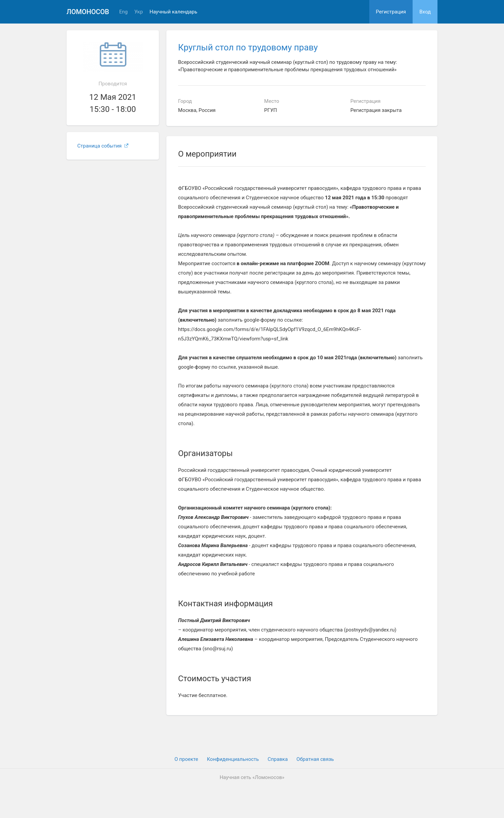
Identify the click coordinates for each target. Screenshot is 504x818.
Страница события (103, 146)
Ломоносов (88, 12)
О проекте (186, 759)
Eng (123, 12)
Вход (425, 12)
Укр (139, 12)
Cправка (278, 759)
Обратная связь (315, 759)
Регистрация (391, 12)
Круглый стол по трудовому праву (248, 47)
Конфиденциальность (233, 759)
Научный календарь (173, 12)
